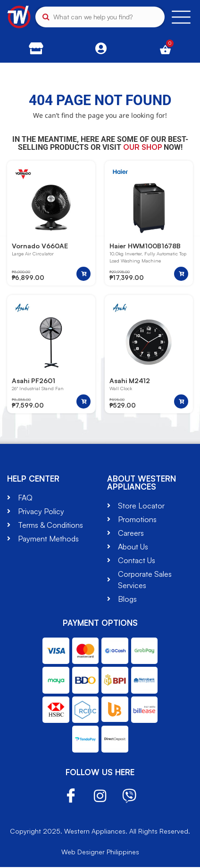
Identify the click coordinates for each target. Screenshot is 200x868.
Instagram (100, 797)
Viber (129, 797)
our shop (142, 147)
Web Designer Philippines (100, 853)
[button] (83, 274)
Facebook (71, 797)
